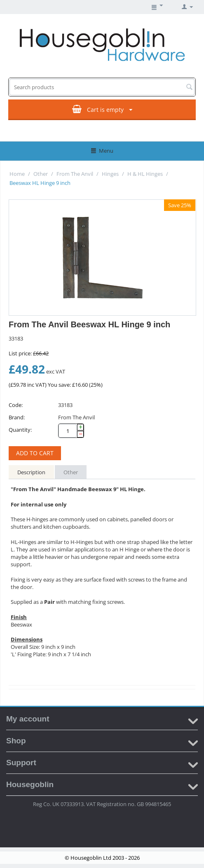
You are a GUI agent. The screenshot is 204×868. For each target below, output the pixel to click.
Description (31, 472)
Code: (16, 405)
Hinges (110, 174)
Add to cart (35, 453)
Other (41, 174)
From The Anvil (75, 174)
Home (17, 174)
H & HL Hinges (145, 174)
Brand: (17, 417)
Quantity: (20, 430)
